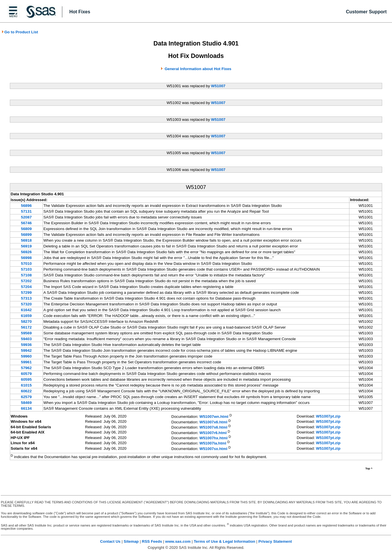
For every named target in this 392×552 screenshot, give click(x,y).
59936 (26, 345)
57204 (26, 287)
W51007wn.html (214, 417)
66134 (26, 408)
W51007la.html (213, 443)
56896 (26, 206)
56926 (26, 252)
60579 (26, 374)
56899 (26, 235)
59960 (26, 356)
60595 (26, 379)
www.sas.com (178, 541)
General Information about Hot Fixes (198, 69)
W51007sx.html (213, 449)
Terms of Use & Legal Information (225, 541)
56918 (26, 240)
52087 (26, 217)
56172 (26, 327)
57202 (26, 281)
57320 (26, 304)
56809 (26, 229)
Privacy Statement (275, 541)
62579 (26, 397)
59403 (26, 339)
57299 (26, 293)
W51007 (218, 86)
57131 (26, 211)
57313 (26, 298)
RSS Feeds (152, 541)
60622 (26, 391)
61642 (26, 310)
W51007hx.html (213, 438)
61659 (26, 316)
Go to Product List (20, 32)
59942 (26, 350)
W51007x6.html (213, 422)
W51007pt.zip (328, 416)
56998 (26, 258)
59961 (26, 362)
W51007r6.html (213, 433)
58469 (26, 403)
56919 (26, 246)
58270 (26, 321)
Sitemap (131, 541)
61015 (26, 385)
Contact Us (110, 541)
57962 (26, 368)
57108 (26, 275)
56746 (26, 223)
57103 (26, 269)
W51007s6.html (213, 428)
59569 (26, 333)
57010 (26, 264)
